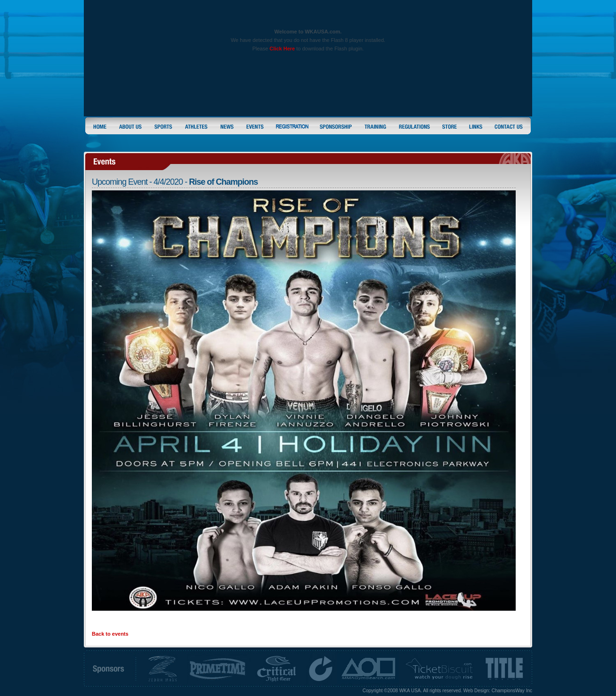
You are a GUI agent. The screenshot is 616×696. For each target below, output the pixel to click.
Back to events (110, 634)
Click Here (282, 49)
